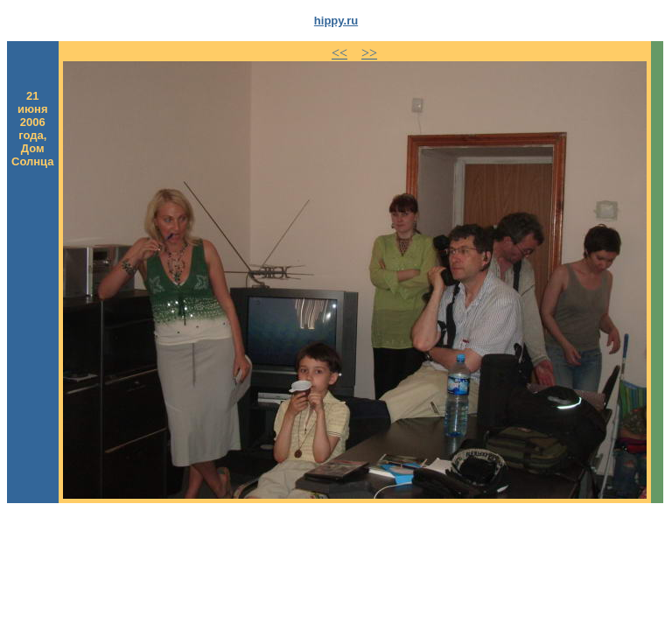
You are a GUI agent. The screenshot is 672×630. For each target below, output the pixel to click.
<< (339, 53)
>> (369, 53)
